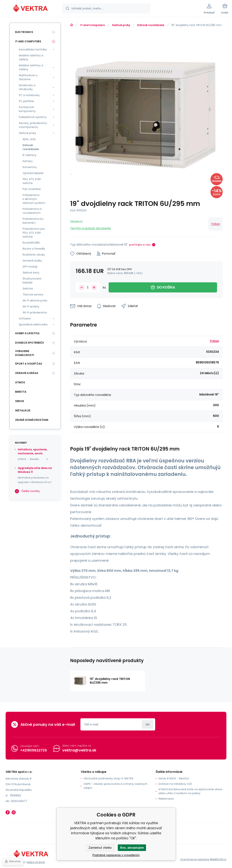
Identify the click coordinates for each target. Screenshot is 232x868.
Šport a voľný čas (29, 364)
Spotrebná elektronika (33, 324)
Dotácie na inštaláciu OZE (175, 784)
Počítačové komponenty (27, 109)
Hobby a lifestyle (27, 333)
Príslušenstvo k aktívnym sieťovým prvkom (34, 199)
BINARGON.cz (218, 859)
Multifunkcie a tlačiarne (28, 77)
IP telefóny (30, 155)
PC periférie (26, 101)
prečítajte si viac (140, 245)
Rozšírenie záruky (34, 255)
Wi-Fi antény (31, 307)
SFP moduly (30, 267)
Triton (215, 224)
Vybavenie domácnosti (25, 353)
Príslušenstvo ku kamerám (33, 221)
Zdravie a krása (27, 373)
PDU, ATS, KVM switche (32, 181)
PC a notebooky (29, 95)
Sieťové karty (31, 273)
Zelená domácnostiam (32, 420)
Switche (28, 289)
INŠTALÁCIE (23, 410)
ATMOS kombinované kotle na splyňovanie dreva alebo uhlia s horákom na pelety (190, 791)
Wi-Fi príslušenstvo (35, 313)
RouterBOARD (31, 243)
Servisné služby (32, 261)
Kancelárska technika (33, 49)
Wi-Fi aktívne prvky (35, 301)
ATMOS (20, 382)
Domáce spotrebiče (29, 343)
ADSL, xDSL (29, 139)
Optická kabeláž (33, 173)
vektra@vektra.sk (79, 750)
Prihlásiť (148, 724)
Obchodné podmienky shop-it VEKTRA (108, 778)
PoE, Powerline (32, 189)
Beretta (21, 392)
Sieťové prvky (121, 25)
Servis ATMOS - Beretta (174, 778)
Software (25, 318)
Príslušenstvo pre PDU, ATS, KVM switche (34, 233)
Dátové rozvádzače (151, 25)
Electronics (24, 32)
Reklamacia (166, 799)
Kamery (28, 161)
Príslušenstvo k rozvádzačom (32, 211)
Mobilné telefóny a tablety (31, 57)
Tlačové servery (33, 295)
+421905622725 (34, 750)
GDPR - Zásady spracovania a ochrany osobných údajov (115, 786)
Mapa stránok (36, 862)
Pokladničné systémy (33, 117)
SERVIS (20, 401)
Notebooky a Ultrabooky (27, 87)
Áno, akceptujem (132, 848)
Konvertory (30, 167)
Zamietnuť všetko (100, 848)
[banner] (31, 9)
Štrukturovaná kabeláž (32, 281)
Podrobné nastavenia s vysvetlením (116, 855)
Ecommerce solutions (195, 859)
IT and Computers (93, 25)
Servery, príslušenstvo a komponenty (33, 125)
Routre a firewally (34, 249)
